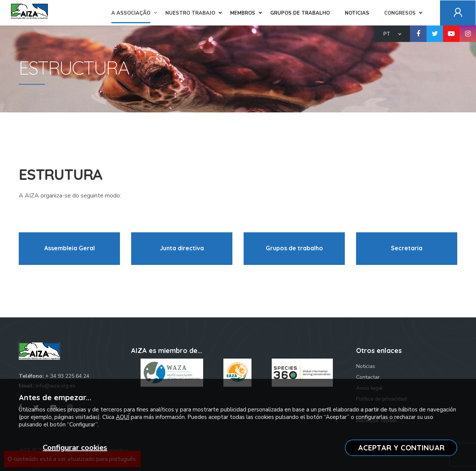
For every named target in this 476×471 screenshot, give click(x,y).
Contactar (368, 377)
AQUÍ (123, 417)
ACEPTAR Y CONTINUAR (401, 448)
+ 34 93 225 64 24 (67, 376)
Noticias (366, 366)
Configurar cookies (75, 448)
